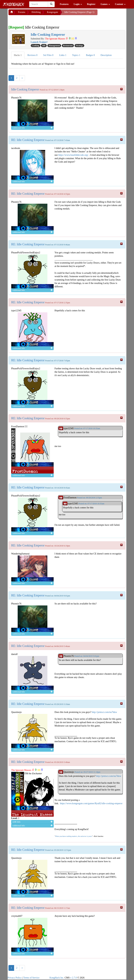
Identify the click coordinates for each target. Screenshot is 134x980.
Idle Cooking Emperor (25, 89)
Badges (90, 55)
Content (120, 4)
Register (91, 4)
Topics (76, 55)
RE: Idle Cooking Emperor (28, 140)
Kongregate (52, 12)
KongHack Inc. (57, 978)
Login (78, 4)
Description (106, 55)
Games (105, 4)
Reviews (33, 55)
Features (64, 4)
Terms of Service (31, 978)
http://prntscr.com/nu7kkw (104, 712)
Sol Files (48, 55)
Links (63, 55)
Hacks (18, 55)
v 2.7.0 (73, 978)
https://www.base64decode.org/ (73, 155)
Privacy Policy (15, 978)
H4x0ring (36, 12)
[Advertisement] (36, 19)
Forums (22, 12)
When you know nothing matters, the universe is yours (74, 836)
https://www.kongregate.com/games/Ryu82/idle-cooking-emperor (91, 803)
